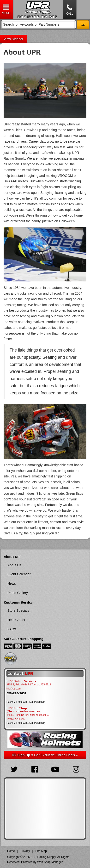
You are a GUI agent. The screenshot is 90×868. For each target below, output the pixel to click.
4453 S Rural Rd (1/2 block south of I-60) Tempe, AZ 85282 (28, 717)
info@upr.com (14, 689)
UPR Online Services (21, 681)
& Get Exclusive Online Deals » (45, 755)
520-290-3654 (16, 693)
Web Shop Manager (50, 862)
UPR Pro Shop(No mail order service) (23, 710)
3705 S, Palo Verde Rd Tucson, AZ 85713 (29, 685)
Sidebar (18, 39)
